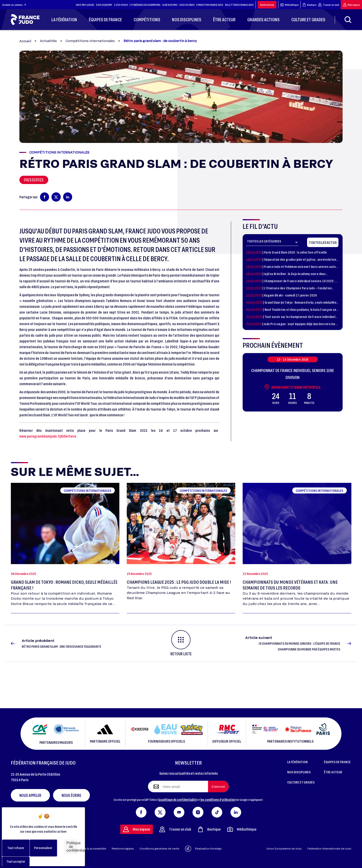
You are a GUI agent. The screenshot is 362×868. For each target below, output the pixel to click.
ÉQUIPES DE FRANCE (337, 762)
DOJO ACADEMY (104, 5)
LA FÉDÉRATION (297, 762)
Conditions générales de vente (159, 848)
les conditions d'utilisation (218, 799)
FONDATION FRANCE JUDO (210, 5)
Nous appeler (30, 795)
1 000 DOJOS (121, 5)
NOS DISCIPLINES (299, 772)
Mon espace (351, 5)
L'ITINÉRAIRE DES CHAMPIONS (145, 5)
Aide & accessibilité (93, 848)
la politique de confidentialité (178, 799)
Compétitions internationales (90, 41)
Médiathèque (289, 5)
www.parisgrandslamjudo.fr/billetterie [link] (48, 436)
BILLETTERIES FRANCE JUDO (239, 5)
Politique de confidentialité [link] (72, 847)
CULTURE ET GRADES (301, 782)
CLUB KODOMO (170, 5)
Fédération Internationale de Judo (329, 848)
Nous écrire (71, 795)
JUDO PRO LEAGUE (85, 5)
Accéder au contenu (14, 5)
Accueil (25, 41)
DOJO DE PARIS (187, 5)
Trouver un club (329, 5)
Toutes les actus (323, 242)
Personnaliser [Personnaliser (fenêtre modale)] (43, 848)
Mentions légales (123, 848)
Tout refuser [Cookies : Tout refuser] (16, 848)
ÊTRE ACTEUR (333, 772)
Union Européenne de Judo (284, 848)
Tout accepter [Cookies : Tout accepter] (16, 861)
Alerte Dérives (267, 5)
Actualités (48, 41)
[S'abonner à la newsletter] (218, 786)
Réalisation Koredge (203, 849)
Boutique (309, 5)
